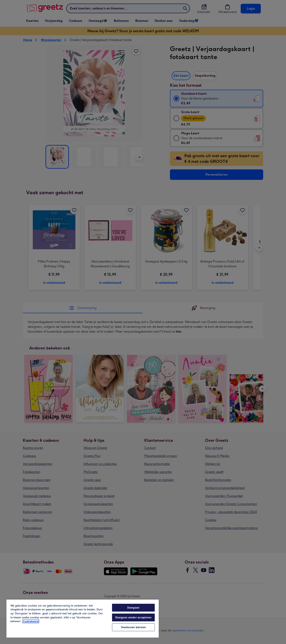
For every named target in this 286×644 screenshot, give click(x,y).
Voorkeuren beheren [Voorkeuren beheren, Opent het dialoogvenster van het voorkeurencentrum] (133, 627)
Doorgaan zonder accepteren (133, 617)
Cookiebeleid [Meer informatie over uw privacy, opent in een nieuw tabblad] (31, 621)
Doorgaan (133, 608)
